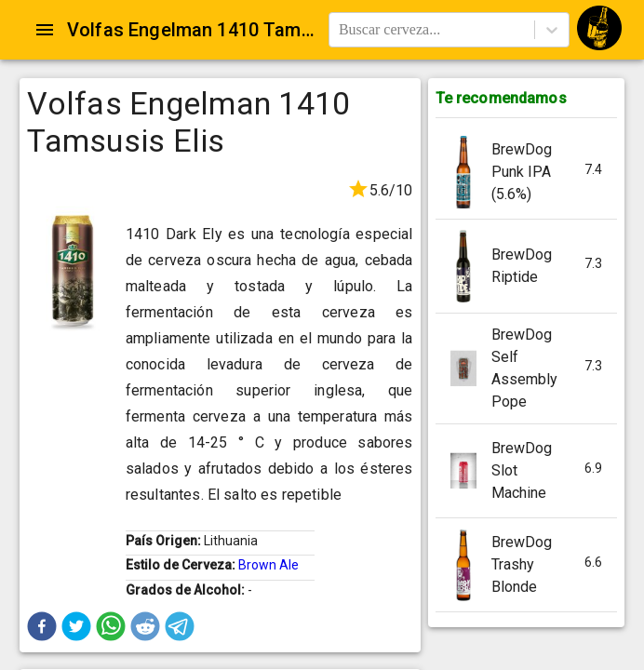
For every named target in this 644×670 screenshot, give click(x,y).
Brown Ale (268, 565)
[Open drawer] (45, 30)
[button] (42, 626)
